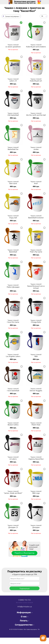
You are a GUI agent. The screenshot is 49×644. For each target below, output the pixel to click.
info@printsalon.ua (25, 606)
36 (42, 16)
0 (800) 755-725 (25, 600)
